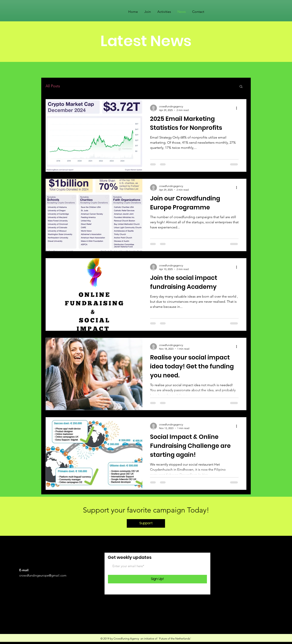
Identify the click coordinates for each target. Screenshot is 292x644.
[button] (241, 87)
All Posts (53, 86)
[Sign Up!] (157, 579)
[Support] (146, 523)
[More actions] (238, 108)
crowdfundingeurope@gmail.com (43, 575)
